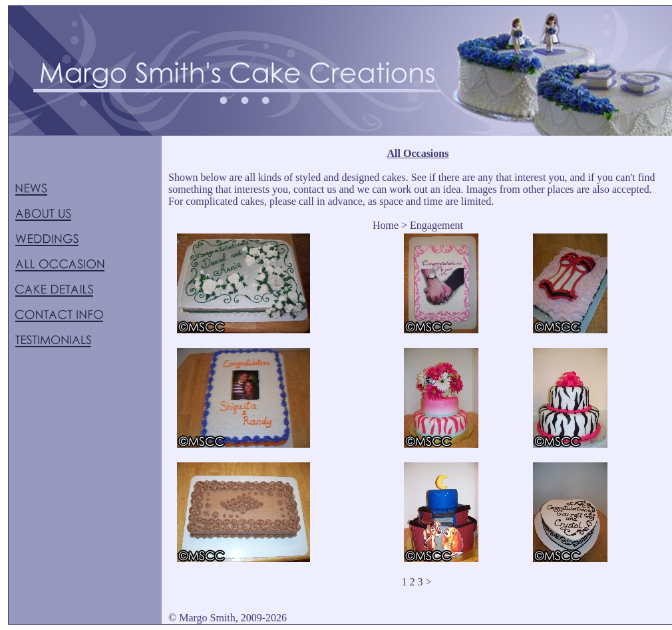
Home (386, 225)
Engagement (436, 225)
